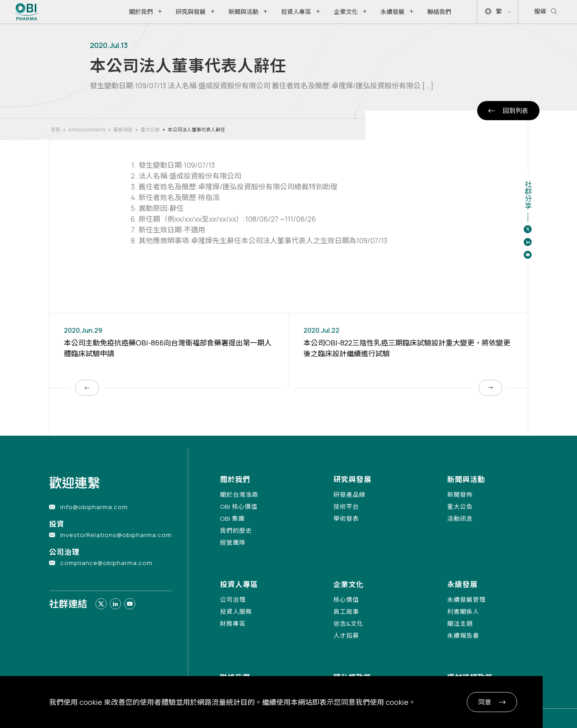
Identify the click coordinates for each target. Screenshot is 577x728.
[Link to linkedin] (115, 604)
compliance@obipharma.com (106, 563)
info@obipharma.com (94, 507)
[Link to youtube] (130, 604)
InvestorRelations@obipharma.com (116, 535)
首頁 (56, 130)
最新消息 (123, 130)
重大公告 (150, 130)
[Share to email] (528, 255)
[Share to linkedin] (528, 242)
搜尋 (546, 12)
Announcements (87, 130)
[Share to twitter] (528, 229)
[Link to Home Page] (27, 12)
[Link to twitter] (101, 604)
